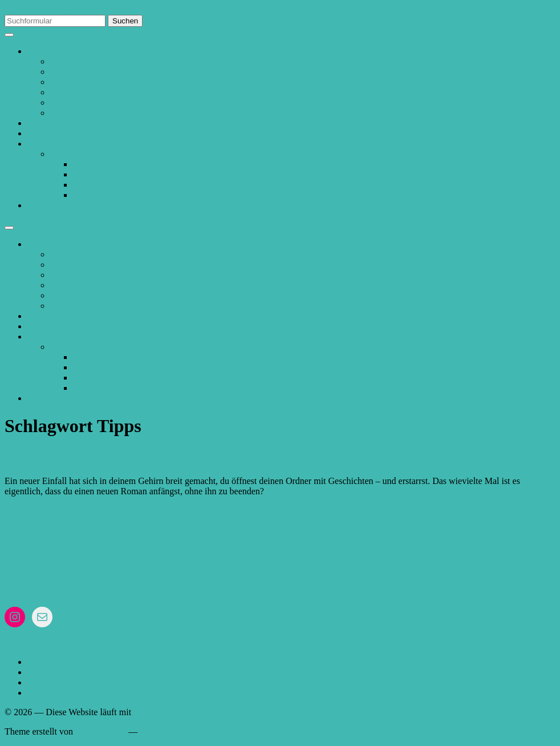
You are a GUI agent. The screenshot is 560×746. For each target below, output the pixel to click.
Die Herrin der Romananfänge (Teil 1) (116, 457)
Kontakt (42, 205)
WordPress (153, 712)
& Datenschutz (75, 559)
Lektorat (43, 51)
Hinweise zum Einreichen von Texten (119, 92)
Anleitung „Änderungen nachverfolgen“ (123, 113)
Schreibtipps (96, 174)
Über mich (47, 123)
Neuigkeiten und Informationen (131, 164)
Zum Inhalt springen (42, 9)
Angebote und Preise (65, 133)
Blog (36, 144)
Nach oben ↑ (163, 731)
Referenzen (71, 72)
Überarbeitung (99, 195)
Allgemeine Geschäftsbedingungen (114, 82)
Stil (79, 185)
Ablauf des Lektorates (90, 61)
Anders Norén (100, 731)
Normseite (69, 102)
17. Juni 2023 (29, 511)
